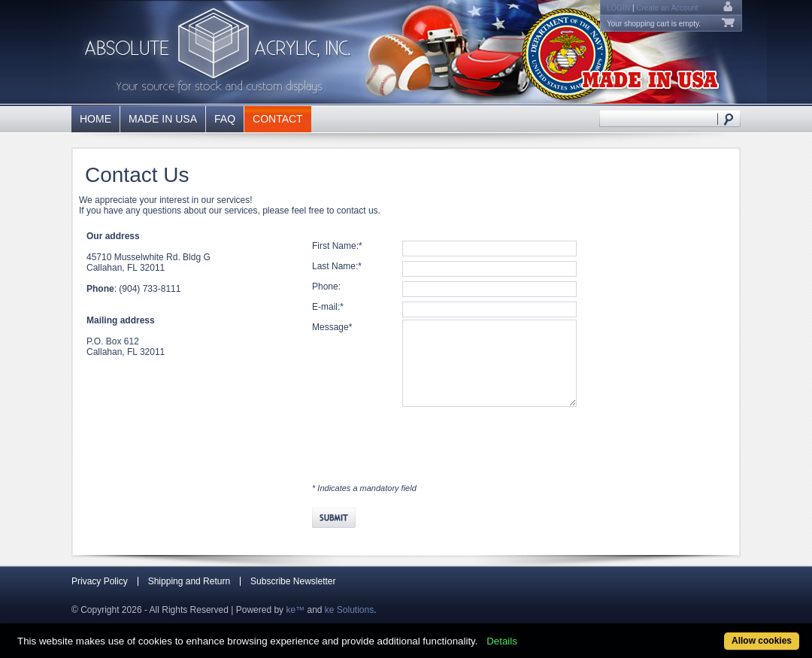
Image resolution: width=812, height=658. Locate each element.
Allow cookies (762, 641)
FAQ (225, 119)
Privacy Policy (100, 581)
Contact (278, 119)
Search (729, 118)
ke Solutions (349, 610)
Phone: (326, 287)
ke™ (295, 610)
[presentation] (426, 436)
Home (95, 119)
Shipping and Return (189, 581)
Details (502, 641)
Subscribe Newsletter (293, 581)
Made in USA (163, 119)
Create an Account (667, 8)
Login (618, 8)
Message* (332, 327)
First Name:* (337, 246)
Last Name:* (337, 266)
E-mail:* (328, 307)
